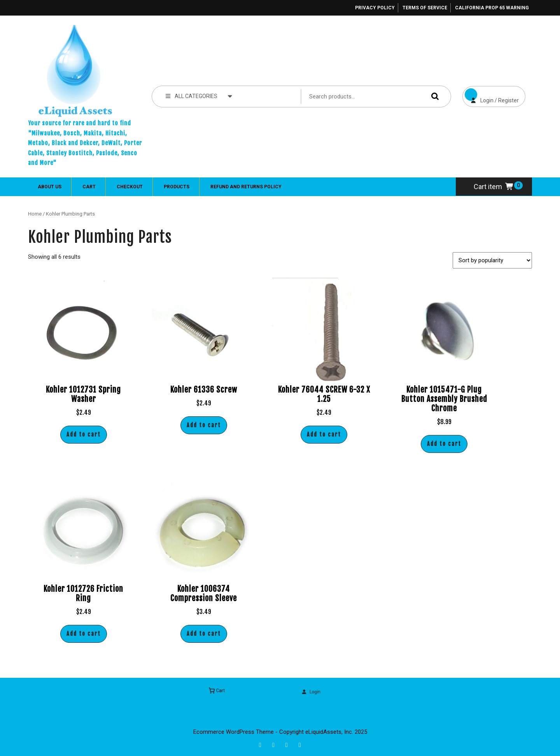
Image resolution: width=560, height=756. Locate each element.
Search (433, 96)
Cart (89, 187)
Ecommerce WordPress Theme (234, 732)
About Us (50, 187)
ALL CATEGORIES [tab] (199, 96)
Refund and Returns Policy (246, 187)
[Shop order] (492, 260)
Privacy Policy (375, 8)
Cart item (494, 187)
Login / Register (491, 95)
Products (177, 187)
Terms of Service (425, 8)
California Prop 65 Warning (492, 8)
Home (35, 214)
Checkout (130, 187)
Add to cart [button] (84, 434)
